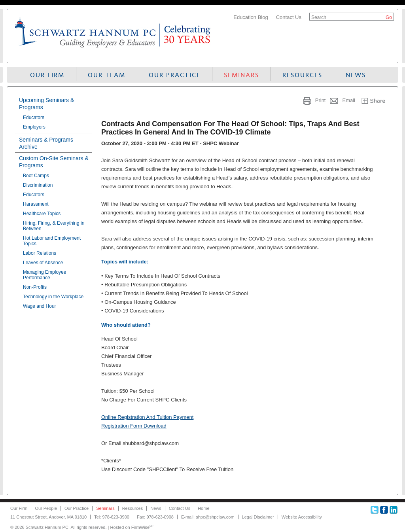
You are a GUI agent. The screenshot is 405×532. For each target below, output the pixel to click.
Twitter (375, 510)
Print (321, 100)
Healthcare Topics (42, 214)
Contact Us (289, 17)
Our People (46, 508)
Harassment (36, 204)
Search (319, 17)
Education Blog (251, 17)
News (356, 75)
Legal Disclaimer (258, 517)
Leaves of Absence (43, 263)
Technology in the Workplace (53, 297)
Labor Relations (40, 253)
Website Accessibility (302, 517)
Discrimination (38, 185)
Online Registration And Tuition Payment (147, 417)
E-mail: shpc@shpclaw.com (208, 517)
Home (203, 508)
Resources (302, 75)
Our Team (107, 75)
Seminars (241, 75)
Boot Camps (36, 176)
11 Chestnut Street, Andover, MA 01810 (48, 517)
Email (349, 100)
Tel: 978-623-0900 (112, 517)
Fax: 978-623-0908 (155, 517)
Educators (34, 117)
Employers (34, 127)
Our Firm (47, 75)
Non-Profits (35, 287)
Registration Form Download (134, 426)
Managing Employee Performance (44, 275)
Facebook (384, 510)
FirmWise (143, 527)
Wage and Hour (40, 306)
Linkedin (394, 510)
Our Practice (175, 75)
